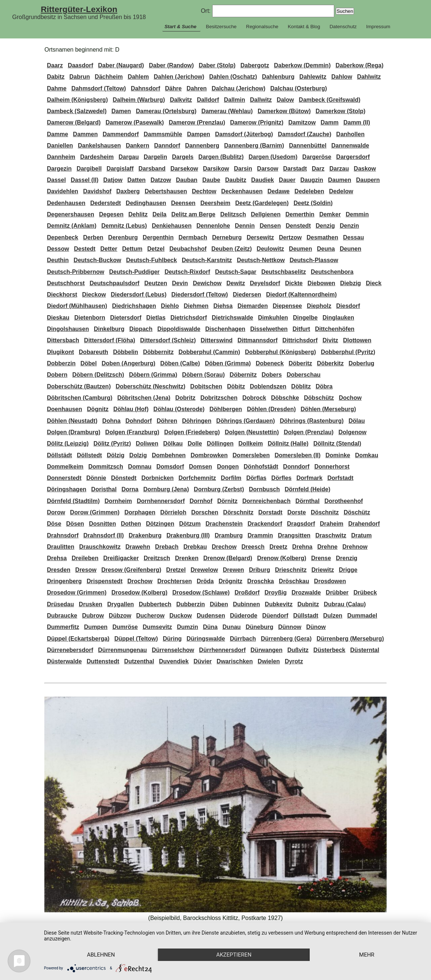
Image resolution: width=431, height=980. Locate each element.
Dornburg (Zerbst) (219, 489)
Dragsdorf (301, 524)
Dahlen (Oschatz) (233, 77)
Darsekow (184, 169)
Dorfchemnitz (197, 478)
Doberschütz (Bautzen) (79, 386)
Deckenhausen (242, 191)
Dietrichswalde (233, 318)
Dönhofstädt (261, 467)
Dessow (58, 249)
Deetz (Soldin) (313, 203)
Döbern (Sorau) (203, 375)
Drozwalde (306, 593)
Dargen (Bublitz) (221, 157)
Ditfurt (301, 329)
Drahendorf (364, 524)
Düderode (244, 616)
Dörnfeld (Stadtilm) (73, 501)
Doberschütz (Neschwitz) (151, 386)
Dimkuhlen (273, 318)
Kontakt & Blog (304, 27)
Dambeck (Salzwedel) (77, 111)
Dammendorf (121, 134)
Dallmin (235, 100)
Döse (54, 524)
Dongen (228, 467)
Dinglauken (338, 318)
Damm (330, 122)
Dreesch (253, 547)
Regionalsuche (262, 27)
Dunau (232, 627)
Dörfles (281, 478)
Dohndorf (139, 421)
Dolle (195, 444)
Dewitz (236, 283)
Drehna (302, 547)
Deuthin (58, 260)
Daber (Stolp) (217, 65)
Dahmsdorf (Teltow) (99, 88)
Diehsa (223, 306)
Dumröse (125, 627)
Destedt (85, 249)
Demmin (357, 214)
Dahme (57, 88)
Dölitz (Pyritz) (112, 444)
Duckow (180, 616)
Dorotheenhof (344, 501)
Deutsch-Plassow (314, 260)
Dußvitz (298, 650)
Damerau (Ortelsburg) (166, 111)
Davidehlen (62, 191)
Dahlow (342, 77)
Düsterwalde (64, 661)
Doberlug (361, 363)
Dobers (272, 375)
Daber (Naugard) (121, 65)
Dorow (56, 512)
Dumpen (96, 627)
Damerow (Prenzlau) (197, 122)
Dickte (294, 283)
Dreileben (85, 558)
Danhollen (350, 134)
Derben (93, 237)
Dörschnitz (238, 512)
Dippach (141, 329)
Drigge (348, 570)
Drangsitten (294, 535)
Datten (137, 180)
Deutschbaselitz (284, 272)
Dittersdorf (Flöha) (110, 340)
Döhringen (197, 421)
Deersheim (215, 203)
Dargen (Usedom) (273, 157)
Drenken (187, 558)
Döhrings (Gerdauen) (246, 421)
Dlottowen (357, 340)
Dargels (183, 157)
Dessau (353, 237)
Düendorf (275, 616)
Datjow (113, 180)
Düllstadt (306, 616)
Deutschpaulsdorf (114, 283)
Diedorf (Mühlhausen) (77, 306)
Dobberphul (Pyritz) (348, 352)
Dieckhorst (62, 295)
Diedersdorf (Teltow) (200, 295)
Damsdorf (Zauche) (305, 134)
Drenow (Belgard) (228, 558)
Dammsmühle (163, 134)
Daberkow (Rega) (360, 65)
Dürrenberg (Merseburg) (350, 639)
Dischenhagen (225, 329)
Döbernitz (243, 375)
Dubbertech (155, 604)
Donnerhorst (332, 467)
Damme (58, 134)
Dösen (75, 524)
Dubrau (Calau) (345, 604)
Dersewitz (260, 237)
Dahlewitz (313, 77)
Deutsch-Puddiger (135, 272)
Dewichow (207, 283)
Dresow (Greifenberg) (131, 570)
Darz (318, 169)
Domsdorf (170, 467)
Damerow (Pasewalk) (135, 122)
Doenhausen (65, 409)
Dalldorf (208, 100)
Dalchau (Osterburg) (299, 88)
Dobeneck (270, 363)
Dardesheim (97, 157)
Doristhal (104, 489)
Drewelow (204, 570)
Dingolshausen (68, 329)
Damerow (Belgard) (74, 122)
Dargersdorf (353, 157)
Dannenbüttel (307, 146)
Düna (210, 627)
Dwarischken (235, 661)
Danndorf (167, 146)
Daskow (365, 169)
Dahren (197, 88)
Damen (121, 111)
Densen (270, 226)
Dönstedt (124, 478)
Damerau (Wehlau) (227, 111)
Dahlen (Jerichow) (179, 77)
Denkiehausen (172, 226)
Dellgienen (266, 214)
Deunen (351, 249)
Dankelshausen (99, 146)
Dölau (357, 421)
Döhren (167, 421)
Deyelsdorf (265, 283)
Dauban (187, 180)
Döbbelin (125, 352)
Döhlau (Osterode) (179, 409)
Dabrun (80, 77)
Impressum (378, 27)
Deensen (183, 203)
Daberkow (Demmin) (303, 65)
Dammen (85, 134)
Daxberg (128, 191)
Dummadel (362, 616)
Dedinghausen (146, 203)
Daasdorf (80, 65)
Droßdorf (247, 593)
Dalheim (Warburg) (139, 100)
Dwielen (269, 661)
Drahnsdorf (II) (104, 535)
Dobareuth (93, 352)
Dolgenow (352, 432)
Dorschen (205, 512)
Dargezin (59, 169)
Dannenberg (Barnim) (254, 146)
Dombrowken (209, 455)
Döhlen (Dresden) (271, 409)
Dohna (111, 421)
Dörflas (256, 478)
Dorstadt (270, 512)
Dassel (56, 180)
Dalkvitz (181, 100)
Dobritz (185, 398)
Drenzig (347, 558)
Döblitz (301, 386)
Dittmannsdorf (257, 340)
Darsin (243, 169)
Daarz (55, 65)
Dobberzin (61, 363)
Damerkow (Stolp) (340, 111)
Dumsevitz (157, 627)
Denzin (349, 226)
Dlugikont (60, 352)
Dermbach (193, 237)
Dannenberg (202, 146)
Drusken (91, 604)
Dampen (198, 134)
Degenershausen (71, 214)
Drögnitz (230, 581)
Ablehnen (101, 955)
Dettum (132, 249)
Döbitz (236, 386)
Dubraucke (62, 616)
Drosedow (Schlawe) (201, 593)
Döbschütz (319, 398)
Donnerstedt (64, 478)
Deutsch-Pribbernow (75, 272)
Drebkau (195, 547)
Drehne (327, 547)
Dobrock (254, 398)
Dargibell (89, 169)
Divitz (330, 340)
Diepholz (319, 306)
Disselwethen (269, 329)
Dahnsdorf (145, 88)
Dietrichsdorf (189, 318)
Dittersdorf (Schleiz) (168, 340)
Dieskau (58, 318)
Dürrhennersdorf (222, 650)
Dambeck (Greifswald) (329, 100)
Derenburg (123, 237)
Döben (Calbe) (180, 363)
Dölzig (116, 455)
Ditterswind (217, 340)
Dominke (338, 455)
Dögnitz (98, 409)
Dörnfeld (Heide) (307, 489)
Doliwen (147, 444)
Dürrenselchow (173, 650)
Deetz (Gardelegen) (262, 203)
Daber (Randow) (171, 65)
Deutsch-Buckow (97, 260)
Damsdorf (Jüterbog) (244, 134)
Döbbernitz (158, 352)
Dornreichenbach (266, 501)
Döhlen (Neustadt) (72, 421)
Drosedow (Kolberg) (139, 593)
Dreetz (278, 547)
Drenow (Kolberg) (281, 558)
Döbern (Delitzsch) (98, 375)
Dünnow (290, 627)
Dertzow (290, 237)
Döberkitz (330, 363)
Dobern (57, 375)
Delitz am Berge (194, 214)
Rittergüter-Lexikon (79, 9)
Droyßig (276, 593)
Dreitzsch (157, 558)
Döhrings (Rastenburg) (312, 421)
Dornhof (201, 501)
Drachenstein (224, 524)
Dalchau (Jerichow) (238, 88)
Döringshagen (67, 489)
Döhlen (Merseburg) (328, 409)
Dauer (287, 180)
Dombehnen (169, 455)
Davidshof (97, 191)
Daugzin (312, 180)
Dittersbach (63, 340)
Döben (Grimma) (228, 363)
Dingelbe (305, 318)
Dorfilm (231, 478)
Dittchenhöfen (335, 329)
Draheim (332, 524)
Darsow (268, 169)
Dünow (316, 627)
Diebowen (321, 283)
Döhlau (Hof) (131, 409)
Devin (180, 283)
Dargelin (155, 157)
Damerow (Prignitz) (257, 122)
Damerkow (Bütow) (284, 111)
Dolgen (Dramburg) (74, 432)
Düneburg (259, 627)
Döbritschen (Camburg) (80, 398)
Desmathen (322, 237)
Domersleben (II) (297, 455)
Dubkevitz (279, 604)
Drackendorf (265, 524)
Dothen (131, 524)
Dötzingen (160, 524)
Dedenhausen (66, 203)
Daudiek (262, 180)
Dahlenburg (278, 77)
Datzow (161, 180)
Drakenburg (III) (188, 535)
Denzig (325, 226)
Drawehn (138, 547)
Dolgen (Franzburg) (132, 432)
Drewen (233, 570)
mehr (367, 955)
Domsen (201, 467)
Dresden (59, 570)
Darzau (339, 169)
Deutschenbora (332, 272)
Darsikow (216, 169)
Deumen (300, 249)
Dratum (361, 535)
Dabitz (56, 77)
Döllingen (220, 444)
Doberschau (303, 375)
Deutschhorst (66, 283)
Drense (321, 558)
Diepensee (287, 306)
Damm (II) (357, 122)
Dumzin (188, 627)
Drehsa (57, 558)
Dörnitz (227, 501)
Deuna (326, 249)
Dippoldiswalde (179, 329)
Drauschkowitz (100, 547)
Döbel (89, 363)
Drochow (140, 581)
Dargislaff (120, 169)
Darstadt (295, 169)
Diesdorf (348, 306)
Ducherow (150, 616)
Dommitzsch (106, 467)
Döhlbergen (226, 409)
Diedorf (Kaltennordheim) (301, 295)
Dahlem (138, 77)
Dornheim (118, 501)
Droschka (261, 581)
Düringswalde (206, 639)
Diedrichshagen (134, 306)
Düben (219, 604)
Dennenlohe (213, 226)
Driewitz (323, 570)
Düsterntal (365, 650)
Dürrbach (243, 639)
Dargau (129, 157)
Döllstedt (89, 455)
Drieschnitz (291, 570)
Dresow (86, 570)
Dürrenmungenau (123, 650)
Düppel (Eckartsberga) (78, 639)
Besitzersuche (221, 27)
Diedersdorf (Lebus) (139, 295)
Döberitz (300, 363)
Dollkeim (251, 444)
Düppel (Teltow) (136, 639)
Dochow (350, 398)
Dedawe (279, 191)
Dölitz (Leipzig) (68, 444)
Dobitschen (206, 386)
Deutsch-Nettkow (261, 260)
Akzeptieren (234, 955)
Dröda (205, 581)
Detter (109, 249)
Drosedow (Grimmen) (77, 593)
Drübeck (365, 593)
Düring (172, 639)
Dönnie (96, 478)
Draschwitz (331, 535)
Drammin (260, 535)
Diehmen (196, 306)
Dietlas (156, 318)
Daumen (340, 180)
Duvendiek (174, 661)
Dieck (374, 283)
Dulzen (333, 616)
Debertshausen (166, 191)
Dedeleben (310, 191)
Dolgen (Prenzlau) (309, 432)
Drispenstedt (104, 581)
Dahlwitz (369, 77)
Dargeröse (317, 157)
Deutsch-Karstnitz (207, 260)
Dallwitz (261, 100)
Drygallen (120, 604)
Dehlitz (138, 214)
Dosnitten (103, 524)
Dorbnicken (158, 478)
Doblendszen (268, 386)
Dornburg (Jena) (166, 489)
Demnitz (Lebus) (124, 226)
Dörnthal (307, 501)
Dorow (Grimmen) (95, 512)
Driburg (259, 570)
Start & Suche (180, 27)
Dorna (130, 489)
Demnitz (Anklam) (72, 226)
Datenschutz (343, 27)
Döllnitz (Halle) (288, 444)
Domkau (367, 455)
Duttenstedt (103, 661)
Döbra (324, 386)
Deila (159, 214)
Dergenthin (158, 237)
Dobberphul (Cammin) (209, 352)
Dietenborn (90, 318)
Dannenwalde (350, 146)
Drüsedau (60, 604)
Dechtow (204, 191)
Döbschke (285, 398)
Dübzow (120, 616)
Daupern (368, 180)
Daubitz (236, 180)
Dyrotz (294, 661)
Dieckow (94, 295)
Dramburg (229, 535)
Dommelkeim (65, 467)
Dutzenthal (139, 661)
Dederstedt (106, 203)
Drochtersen (174, 581)
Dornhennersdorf (161, 501)
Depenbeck (62, 237)
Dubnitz (308, 604)
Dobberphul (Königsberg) (280, 352)
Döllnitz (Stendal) (337, 444)
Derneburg (227, 237)
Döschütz (357, 512)
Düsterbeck (329, 650)
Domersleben (251, 455)
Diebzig (351, 283)
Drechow (224, 547)
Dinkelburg (109, 329)
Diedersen (247, 295)
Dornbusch (264, 489)
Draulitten (61, 547)
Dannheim (61, 157)
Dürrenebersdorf (70, 650)
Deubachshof (188, 249)
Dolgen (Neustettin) (252, 432)
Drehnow (355, 547)
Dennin (245, 226)
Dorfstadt (340, 478)
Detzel (156, 249)
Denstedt (298, 226)
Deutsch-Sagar (236, 272)
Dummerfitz (63, 627)
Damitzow (302, 122)
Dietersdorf (126, 318)
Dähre (173, 88)
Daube (211, 180)
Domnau (140, 467)
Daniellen (60, 146)
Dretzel (176, 570)
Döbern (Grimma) (153, 375)
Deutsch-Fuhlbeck (152, 260)
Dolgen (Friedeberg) (192, 432)
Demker (330, 214)
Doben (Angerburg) (128, 363)
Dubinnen (247, 604)
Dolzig (138, 455)
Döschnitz (325, 512)
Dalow (285, 100)
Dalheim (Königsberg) (77, 100)
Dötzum (190, 524)
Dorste (297, 512)
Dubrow (93, 616)
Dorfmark (310, 478)
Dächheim (109, 77)
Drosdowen (330, 581)
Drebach (167, 547)
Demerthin (300, 214)
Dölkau (173, 444)
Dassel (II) (85, 180)
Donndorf (296, 467)
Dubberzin (191, 604)
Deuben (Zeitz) (232, 249)
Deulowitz (270, 249)
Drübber (337, 593)
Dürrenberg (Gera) (286, 639)
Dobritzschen (219, 398)
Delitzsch (233, 214)
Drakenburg (145, 535)
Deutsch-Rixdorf (187, 272)
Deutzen (156, 283)
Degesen (111, 214)
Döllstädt (59, 455)
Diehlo (170, 306)
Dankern (137, 146)
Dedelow (341, 191)
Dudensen (211, 616)
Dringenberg (64, 581)
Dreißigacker (121, 558)
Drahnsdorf (63, 535)
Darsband (152, 169)
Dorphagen (140, 512)
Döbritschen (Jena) (144, 398)
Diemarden (253, 306)
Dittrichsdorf (300, 340)
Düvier (203, 661)
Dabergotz (255, 65)
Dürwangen (267, 650)
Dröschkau (294, 581)
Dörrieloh (173, 512)
